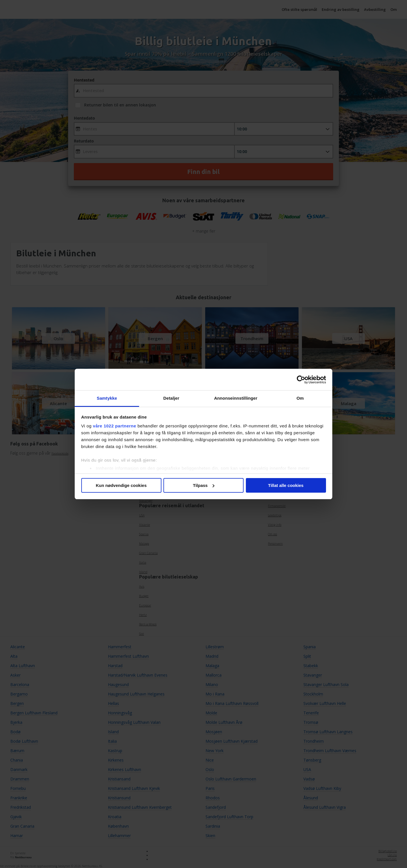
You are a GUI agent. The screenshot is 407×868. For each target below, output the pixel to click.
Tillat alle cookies (286, 485)
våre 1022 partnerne (115, 426)
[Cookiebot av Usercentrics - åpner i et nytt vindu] (301, 380)
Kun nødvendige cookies (121, 485)
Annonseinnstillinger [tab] (236, 398)
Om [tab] (300, 398)
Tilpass (204, 485)
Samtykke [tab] (107, 398)
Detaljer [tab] (171, 398)
